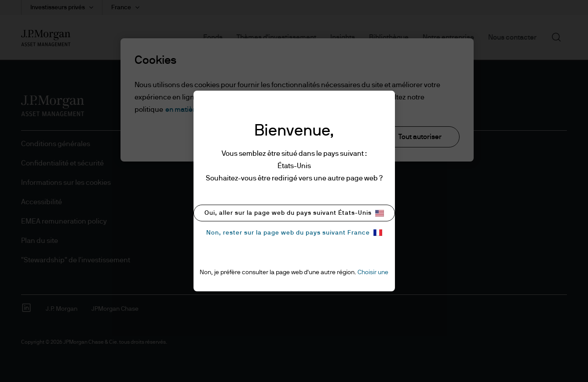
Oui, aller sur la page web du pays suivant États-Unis (294, 213)
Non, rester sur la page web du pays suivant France (294, 233)
